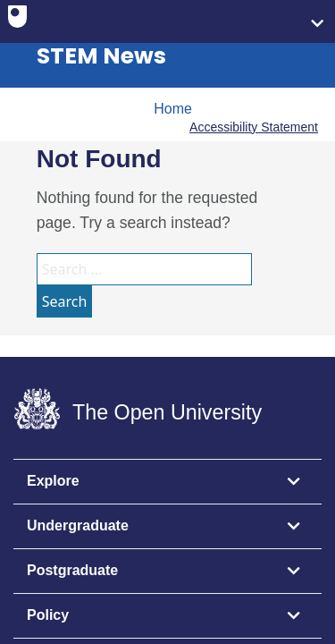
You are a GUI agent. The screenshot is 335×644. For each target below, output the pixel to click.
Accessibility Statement (254, 127)
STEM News (101, 56)
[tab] (167, 482)
